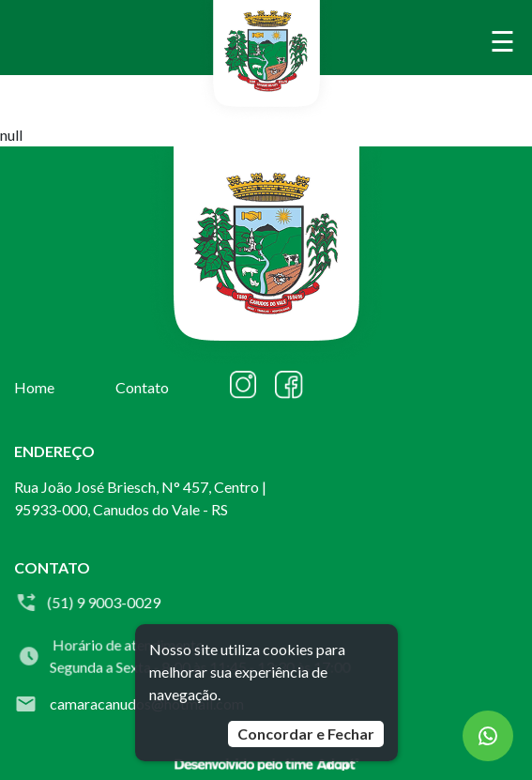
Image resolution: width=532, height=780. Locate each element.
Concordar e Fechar (306, 734)
